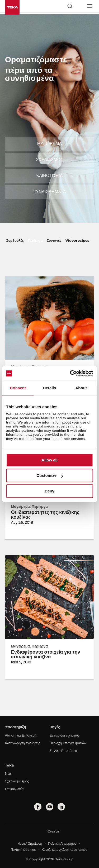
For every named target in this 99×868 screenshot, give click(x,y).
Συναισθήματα (49, 192)
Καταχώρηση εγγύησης (23, 743)
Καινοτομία (49, 176)
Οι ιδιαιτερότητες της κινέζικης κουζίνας (45, 515)
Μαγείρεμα (49, 144)
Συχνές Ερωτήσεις (64, 751)
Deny (49, 491)
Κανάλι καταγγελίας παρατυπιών (64, 850)
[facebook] (38, 807)
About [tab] (81, 388)
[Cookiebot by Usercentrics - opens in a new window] (70, 373)
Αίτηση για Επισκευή (21, 735)
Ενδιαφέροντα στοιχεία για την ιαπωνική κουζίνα (46, 654)
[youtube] (50, 807)
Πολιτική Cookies (23, 850)
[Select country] (79, 6)
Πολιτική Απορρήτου (62, 843)
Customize (50, 476)
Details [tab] (50, 388)
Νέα (8, 773)
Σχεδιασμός (49, 160)
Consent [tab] (18, 388)
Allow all (49, 460)
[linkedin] (61, 807)
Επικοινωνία (14, 789)
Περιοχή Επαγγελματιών (68, 743)
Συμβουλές (15, 240)
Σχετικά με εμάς (17, 781)
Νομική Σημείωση (30, 843)
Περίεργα (35, 240)
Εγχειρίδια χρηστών (65, 735)
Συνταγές (54, 240)
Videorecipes (77, 240)
